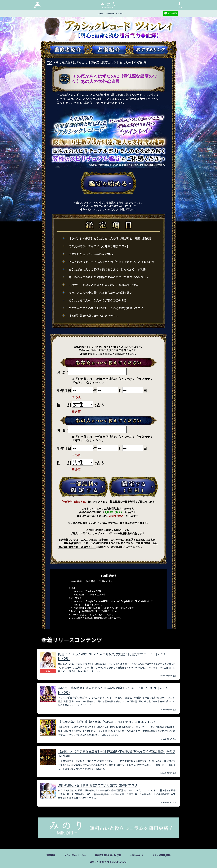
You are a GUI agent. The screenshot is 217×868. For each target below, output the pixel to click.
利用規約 (51, 855)
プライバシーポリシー (75, 855)
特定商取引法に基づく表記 (108, 855)
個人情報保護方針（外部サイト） (77, 547)
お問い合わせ (137, 855)
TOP (50, 62)
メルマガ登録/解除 (161, 855)
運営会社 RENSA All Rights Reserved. (108, 862)
